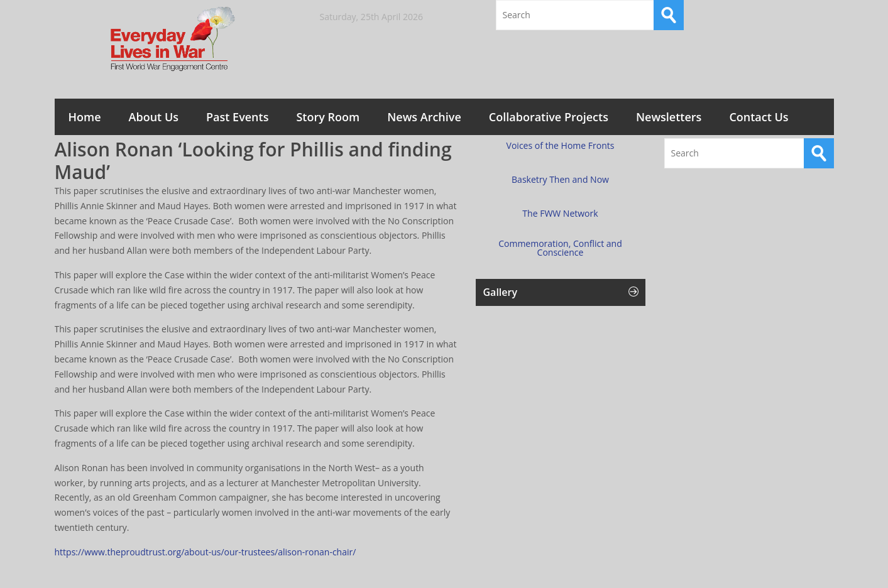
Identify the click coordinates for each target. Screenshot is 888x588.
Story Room (328, 117)
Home (85, 117)
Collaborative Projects (549, 117)
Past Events (237, 117)
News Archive (424, 117)
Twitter (786, 15)
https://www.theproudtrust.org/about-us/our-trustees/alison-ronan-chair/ (206, 552)
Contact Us (759, 117)
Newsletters (669, 117)
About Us (154, 117)
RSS (819, 15)
